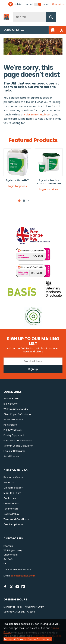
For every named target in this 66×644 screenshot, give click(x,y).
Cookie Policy (11, 514)
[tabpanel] (17, 169)
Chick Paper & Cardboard (18, 414)
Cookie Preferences (40, 639)
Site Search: (13, 12)
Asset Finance (11, 456)
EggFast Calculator (14, 451)
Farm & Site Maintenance (18, 440)
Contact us (10, 498)
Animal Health (11, 399)
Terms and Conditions (16, 519)
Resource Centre (13, 477)
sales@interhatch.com (38, 115)
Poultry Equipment (14, 435)
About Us (9, 482)
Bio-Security (10, 404)
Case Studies (11, 503)
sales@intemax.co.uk (23, 576)
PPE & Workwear (13, 430)
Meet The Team (12, 493)
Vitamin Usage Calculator (18, 446)
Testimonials (11, 509)
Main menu (14, 30)
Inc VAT (30, 4)
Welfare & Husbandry (16, 409)
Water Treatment (13, 420)
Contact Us (58, 4)
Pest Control (10, 425)
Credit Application (14, 524)
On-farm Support (13, 488)
